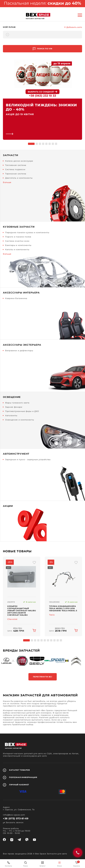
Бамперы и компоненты (18, 245)
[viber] (27, 840)
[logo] (38, 15)
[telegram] (19, 840)
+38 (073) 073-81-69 (16, 819)
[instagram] (12, 840)
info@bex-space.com (14, 815)
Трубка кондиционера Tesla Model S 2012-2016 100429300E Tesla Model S (63, 608)
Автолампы (11, 415)
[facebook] (4, 840)
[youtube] (34, 840)
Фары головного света (17, 403)
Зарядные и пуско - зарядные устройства (28, 459)
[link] (42, 99)
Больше (7, 182)
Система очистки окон (17, 241)
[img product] (22, 577)
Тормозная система (16, 174)
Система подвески (15, 169)
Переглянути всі (43, 677)
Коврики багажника (16, 298)
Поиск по (42, 49)
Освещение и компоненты (19, 420)
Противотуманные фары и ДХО (22, 411)
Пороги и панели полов (18, 237)
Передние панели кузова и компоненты (27, 232)
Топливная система (16, 165)
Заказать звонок (13, 822)
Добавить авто (73, 27)
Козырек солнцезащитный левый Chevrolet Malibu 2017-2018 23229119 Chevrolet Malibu (22, 611)
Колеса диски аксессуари (19, 161)
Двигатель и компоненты (19, 178)
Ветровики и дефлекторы (19, 350)
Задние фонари (14, 407)
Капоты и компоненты (17, 249)
